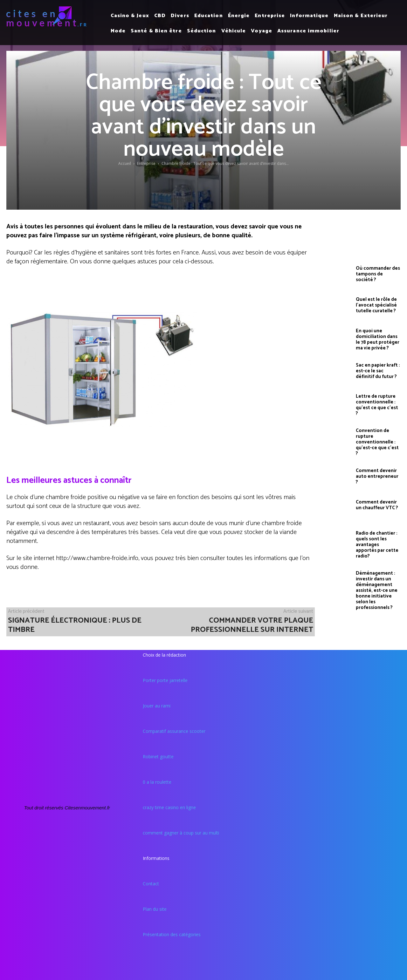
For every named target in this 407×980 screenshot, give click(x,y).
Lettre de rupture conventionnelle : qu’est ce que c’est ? (377, 405)
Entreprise (146, 163)
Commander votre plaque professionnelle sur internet (252, 625)
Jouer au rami (157, 706)
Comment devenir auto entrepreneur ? (377, 476)
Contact (151, 884)
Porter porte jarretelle (165, 680)
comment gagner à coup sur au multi (181, 833)
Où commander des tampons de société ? (378, 274)
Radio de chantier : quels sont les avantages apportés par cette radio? (377, 545)
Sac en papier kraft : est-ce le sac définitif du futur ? (378, 371)
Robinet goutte (158, 757)
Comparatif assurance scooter (174, 731)
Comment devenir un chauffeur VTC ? (377, 505)
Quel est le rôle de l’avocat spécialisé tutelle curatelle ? (376, 305)
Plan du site (155, 909)
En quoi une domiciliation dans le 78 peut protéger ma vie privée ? (378, 339)
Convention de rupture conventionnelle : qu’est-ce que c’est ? (377, 442)
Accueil (125, 163)
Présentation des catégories (172, 934)
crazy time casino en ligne (169, 807)
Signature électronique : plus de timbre (75, 625)
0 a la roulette (157, 782)
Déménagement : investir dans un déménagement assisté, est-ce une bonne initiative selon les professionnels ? (377, 590)
